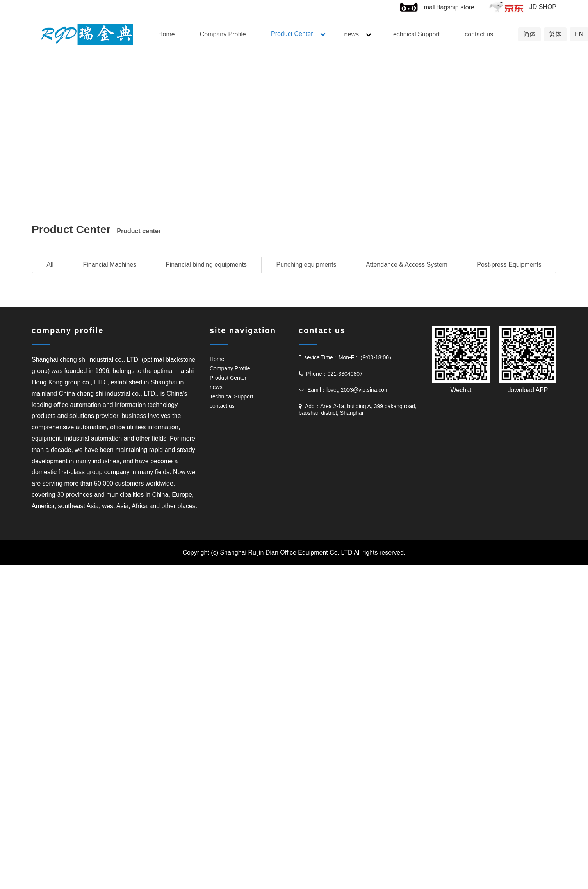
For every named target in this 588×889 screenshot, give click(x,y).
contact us (479, 34)
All (50, 265)
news (352, 34)
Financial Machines (110, 265)
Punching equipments (306, 265)
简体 (529, 34)
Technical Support (415, 34)
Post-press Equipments (509, 265)
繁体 (555, 34)
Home (167, 34)
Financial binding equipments (206, 265)
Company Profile (223, 34)
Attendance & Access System (407, 265)
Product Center (292, 34)
